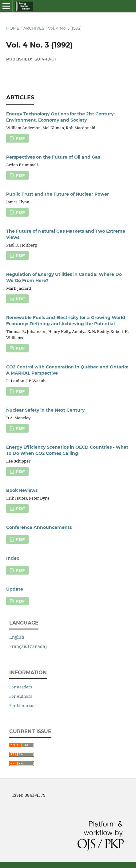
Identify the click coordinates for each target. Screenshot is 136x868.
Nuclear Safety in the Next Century (45, 410)
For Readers (21, 687)
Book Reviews (22, 490)
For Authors (21, 696)
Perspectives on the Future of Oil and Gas (53, 157)
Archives (34, 28)
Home (13, 28)
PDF (20, 138)
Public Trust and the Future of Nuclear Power (58, 194)
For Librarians (23, 705)
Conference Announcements (39, 527)
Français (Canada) (28, 646)
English (17, 637)
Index (13, 558)
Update (15, 589)
